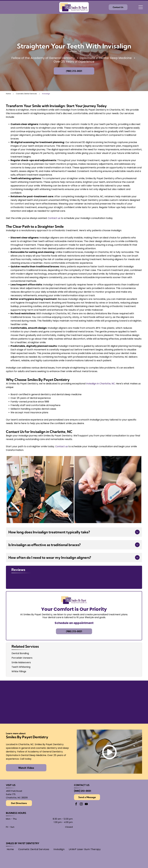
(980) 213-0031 (83, 791)
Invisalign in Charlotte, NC (101, 384)
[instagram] (81, 804)
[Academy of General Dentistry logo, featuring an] (57, 711)
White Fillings (19, 671)
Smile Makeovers (21, 662)
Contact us (54, 218)
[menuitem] (10, 849)
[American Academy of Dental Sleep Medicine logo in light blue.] (22, 693)
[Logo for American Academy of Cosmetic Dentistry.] (91, 711)
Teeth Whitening (21, 667)
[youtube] (86, 804)
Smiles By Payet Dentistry (23, 843)
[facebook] (76, 804)
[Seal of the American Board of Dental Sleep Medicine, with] (57, 693)
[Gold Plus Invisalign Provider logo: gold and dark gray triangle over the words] (22, 711)
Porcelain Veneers (22, 658)
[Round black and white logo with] (126, 693)
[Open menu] (141, 7)
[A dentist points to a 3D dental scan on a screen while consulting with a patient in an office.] (40, 490)
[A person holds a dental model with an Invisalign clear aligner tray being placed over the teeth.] (108, 490)
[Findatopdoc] (91, 693)
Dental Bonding (20, 653)
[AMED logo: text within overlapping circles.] (126, 711)
